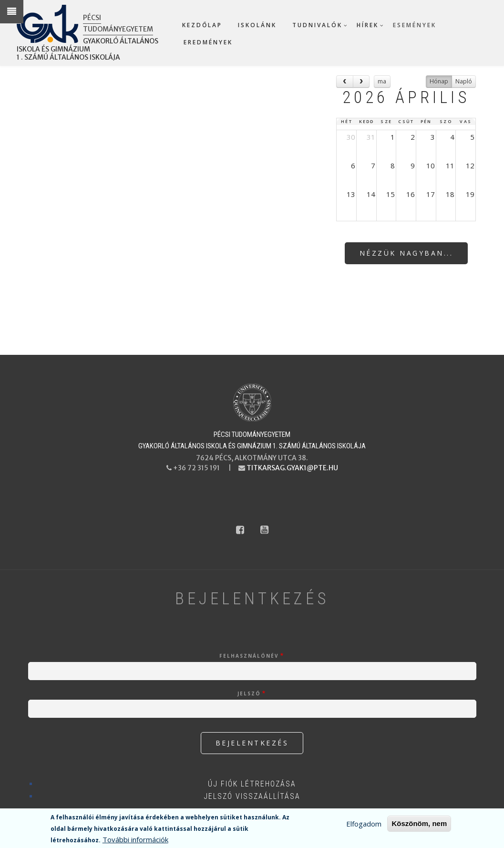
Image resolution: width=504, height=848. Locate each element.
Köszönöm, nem (419, 823)
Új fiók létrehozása (252, 784)
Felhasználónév (249, 656)
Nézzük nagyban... (406, 253)
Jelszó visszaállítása (252, 796)
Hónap (439, 81)
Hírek (368, 25)
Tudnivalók (317, 25)
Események (415, 25)
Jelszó (249, 693)
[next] (361, 81)
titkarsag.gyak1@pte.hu (292, 468)
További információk (135, 839)
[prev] (345, 81)
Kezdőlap (202, 25)
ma (382, 81)
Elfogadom (364, 824)
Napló (464, 81)
